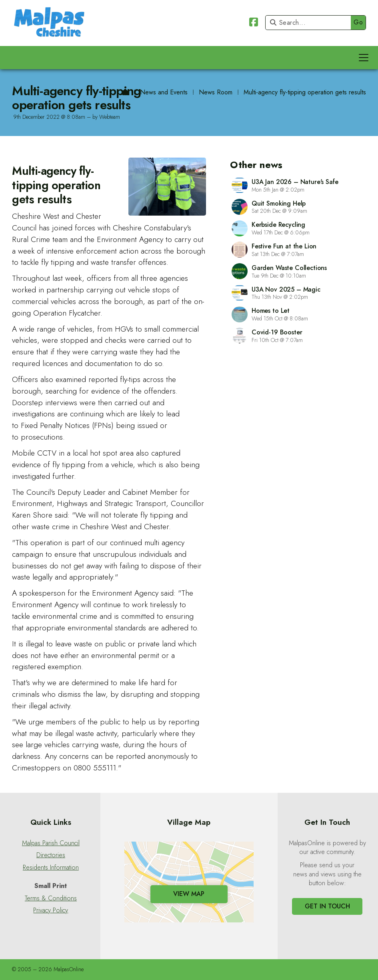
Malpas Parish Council (51, 843)
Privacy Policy (51, 910)
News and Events (164, 92)
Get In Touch (327, 906)
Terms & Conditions (51, 898)
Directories (51, 855)
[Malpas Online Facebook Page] (254, 23)
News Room (216, 92)
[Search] (310, 23)
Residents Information (51, 868)
